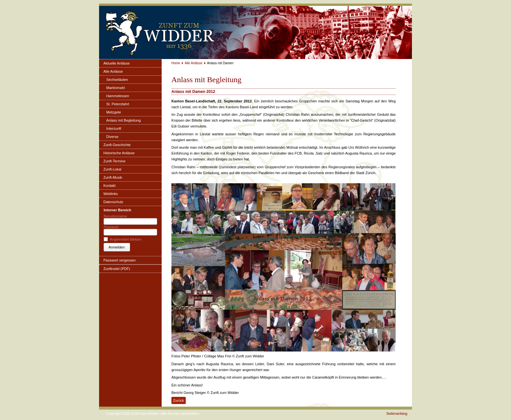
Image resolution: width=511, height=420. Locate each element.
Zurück (179, 400)
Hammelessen (118, 96)
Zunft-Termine (114, 161)
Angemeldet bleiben (126, 239)
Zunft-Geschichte (117, 145)
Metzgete (114, 112)
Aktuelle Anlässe (117, 63)
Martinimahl (116, 88)
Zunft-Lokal (112, 169)
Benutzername (115, 216)
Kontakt (109, 186)
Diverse (112, 137)
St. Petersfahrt (118, 104)
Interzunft (114, 128)
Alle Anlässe (113, 71)
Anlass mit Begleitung (124, 120)
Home (176, 63)
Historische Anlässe (119, 153)
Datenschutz (113, 202)
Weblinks (110, 194)
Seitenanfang (397, 413)
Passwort (111, 227)
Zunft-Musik (113, 177)
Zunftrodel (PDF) (117, 269)
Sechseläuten (117, 80)
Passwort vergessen (119, 260)
